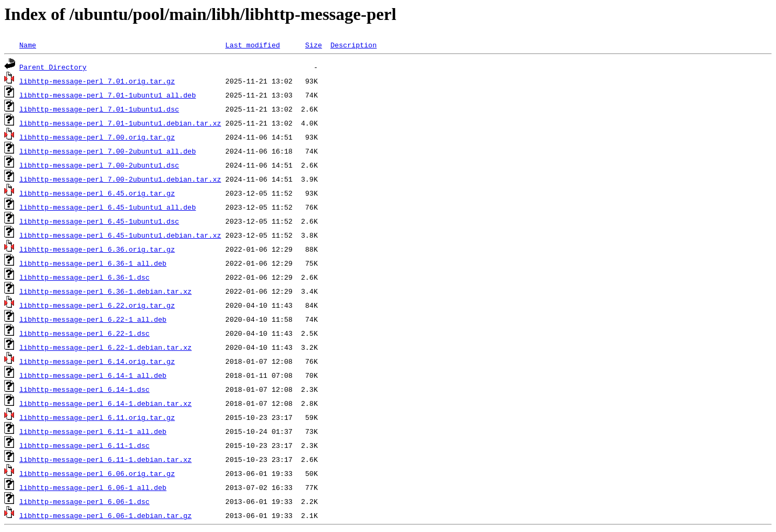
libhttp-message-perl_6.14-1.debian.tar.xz (106, 403)
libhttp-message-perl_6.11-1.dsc (85, 445)
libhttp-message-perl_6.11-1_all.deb (93, 431)
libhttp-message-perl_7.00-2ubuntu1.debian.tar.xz (120, 179)
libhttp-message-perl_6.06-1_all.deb (93, 487)
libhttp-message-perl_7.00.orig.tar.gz (97, 137)
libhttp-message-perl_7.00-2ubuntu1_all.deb (108, 151)
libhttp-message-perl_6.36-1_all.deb (93, 263)
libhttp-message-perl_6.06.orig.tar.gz (97, 473)
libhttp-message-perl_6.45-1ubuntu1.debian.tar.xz (120, 235)
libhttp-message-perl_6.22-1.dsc (85, 333)
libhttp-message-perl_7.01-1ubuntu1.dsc (99, 109)
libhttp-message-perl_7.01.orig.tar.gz (97, 81)
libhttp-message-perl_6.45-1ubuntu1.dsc (99, 221)
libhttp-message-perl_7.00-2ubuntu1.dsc (99, 165)
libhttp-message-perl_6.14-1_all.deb (93, 375)
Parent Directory (53, 67)
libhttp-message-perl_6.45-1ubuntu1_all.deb (108, 207)
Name (28, 45)
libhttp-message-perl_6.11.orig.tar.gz (97, 417)
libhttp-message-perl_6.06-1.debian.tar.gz (106, 515)
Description (354, 45)
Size (313, 45)
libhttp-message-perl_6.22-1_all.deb (93, 319)
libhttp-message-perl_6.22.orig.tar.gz (97, 305)
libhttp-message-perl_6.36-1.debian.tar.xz (106, 291)
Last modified (252, 45)
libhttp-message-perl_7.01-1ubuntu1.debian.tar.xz (120, 123)
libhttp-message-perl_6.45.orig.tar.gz (97, 193)
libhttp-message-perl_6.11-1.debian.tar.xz (106, 459)
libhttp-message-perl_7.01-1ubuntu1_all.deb (108, 95)
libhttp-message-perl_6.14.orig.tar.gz (97, 361)
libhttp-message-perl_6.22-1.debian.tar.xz (106, 347)
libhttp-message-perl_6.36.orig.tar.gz (97, 249)
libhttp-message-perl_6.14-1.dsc (85, 389)
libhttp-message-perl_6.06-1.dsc (85, 501)
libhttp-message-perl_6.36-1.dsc (85, 277)
